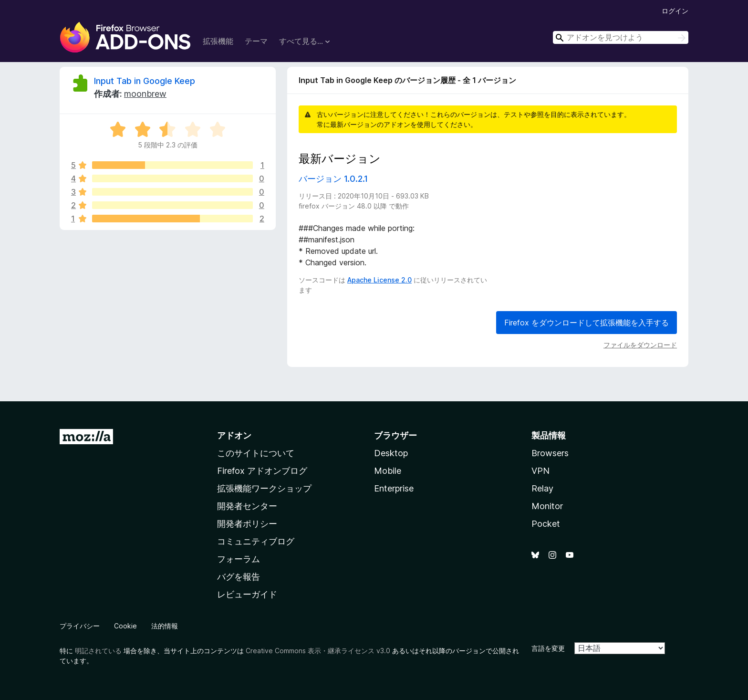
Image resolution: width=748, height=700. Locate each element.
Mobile (388, 471)
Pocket (546, 524)
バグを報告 (239, 577)
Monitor (547, 506)
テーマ (256, 41)
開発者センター (247, 506)
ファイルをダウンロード (640, 345)
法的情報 (165, 626)
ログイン (675, 11)
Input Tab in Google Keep (145, 81)
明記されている (98, 651)
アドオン (234, 435)
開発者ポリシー (247, 524)
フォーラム (239, 559)
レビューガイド (247, 594)
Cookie (125, 626)
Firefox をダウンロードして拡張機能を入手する (587, 323)
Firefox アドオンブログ (262, 471)
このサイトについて (256, 453)
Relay (542, 488)
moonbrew (145, 94)
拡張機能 (218, 41)
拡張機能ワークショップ (264, 488)
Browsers (550, 453)
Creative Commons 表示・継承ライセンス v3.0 (318, 651)
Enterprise (394, 488)
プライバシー (80, 626)
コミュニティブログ (256, 541)
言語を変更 (548, 648)
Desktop (391, 453)
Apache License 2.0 (379, 280)
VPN (540, 471)
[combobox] (621, 37)
